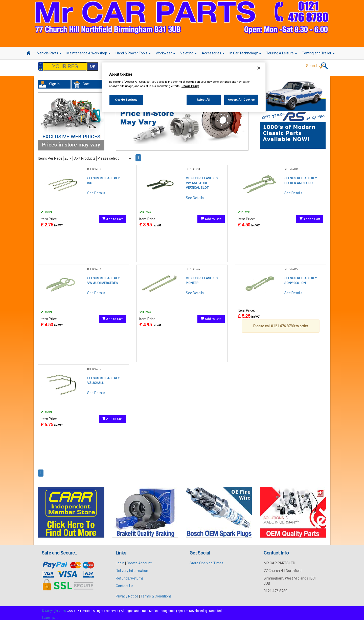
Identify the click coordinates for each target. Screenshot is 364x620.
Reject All (204, 100)
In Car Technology (245, 53)
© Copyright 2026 (54, 608)
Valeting (188, 53)
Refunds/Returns (130, 576)
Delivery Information (132, 568)
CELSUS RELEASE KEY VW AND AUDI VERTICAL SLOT (202, 180)
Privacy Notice (127, 594)
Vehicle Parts (49, 53)
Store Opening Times (207, 561)
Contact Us (124, 583)
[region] (184, 87)
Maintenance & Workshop (88, 53)
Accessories (213, 53)
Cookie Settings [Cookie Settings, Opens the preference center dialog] (126, 100)
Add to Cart (112, 216)
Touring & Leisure (282, 53)
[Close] (259, 68)
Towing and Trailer (318, 53)
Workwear (165, 53)
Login (120, 561)
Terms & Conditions (156, 594)
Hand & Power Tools (133, 53)
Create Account (139, 561)
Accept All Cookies (241, 100)
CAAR (71, 608)
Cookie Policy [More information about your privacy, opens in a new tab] (190, 86)
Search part (50, 615)
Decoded (215, 608)
